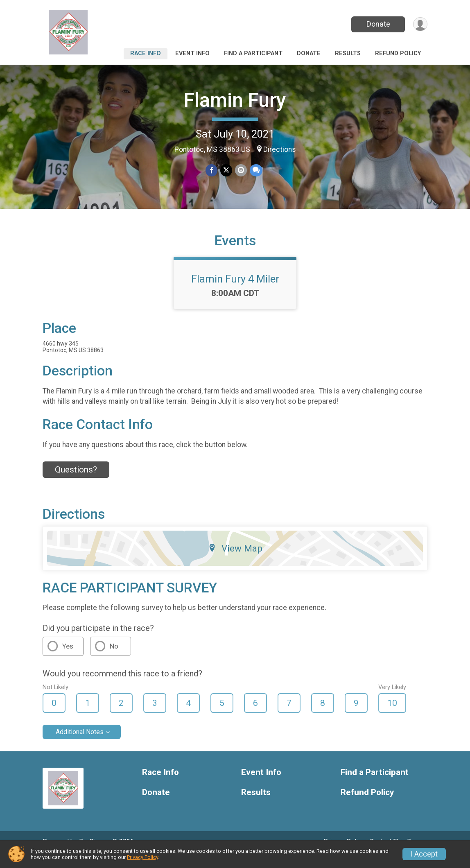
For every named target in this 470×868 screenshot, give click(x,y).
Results (348, 53)
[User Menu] (420, 24)
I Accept (424, 854)
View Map (235, 559)
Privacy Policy (142, 857)
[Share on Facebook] (212, 171)
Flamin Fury (235, 100)
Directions (280, 149)
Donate (377, 24)
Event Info (192, 53)
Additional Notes (80, 743)
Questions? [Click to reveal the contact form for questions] (76, 481)
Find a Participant (253, 53)
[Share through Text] (255, 171)
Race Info (146, 53)
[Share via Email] (241, 171)
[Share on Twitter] (226, 171)
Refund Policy (398, 53)
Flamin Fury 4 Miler (235, 290)
